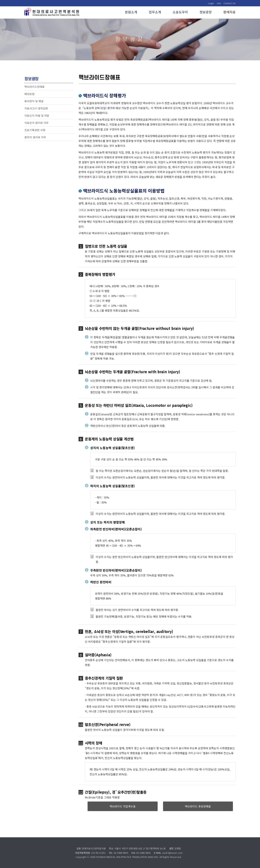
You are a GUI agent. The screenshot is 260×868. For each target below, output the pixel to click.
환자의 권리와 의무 (35, 137)
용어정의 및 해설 (34, 101)
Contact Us (230, 3)
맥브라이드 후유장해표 (198, 806)
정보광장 (206, 12)
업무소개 (155, 12)
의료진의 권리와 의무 (36, 123)
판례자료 (229, 12)
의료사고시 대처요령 (36, 108)
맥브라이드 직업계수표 (123, 806)
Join (219, 3)
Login (211, 3)
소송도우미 (180, 12)
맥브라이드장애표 (34, 87)
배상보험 (29, 94)
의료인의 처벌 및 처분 (37, 116)
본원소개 (131, 12)
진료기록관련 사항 (35, 130)
